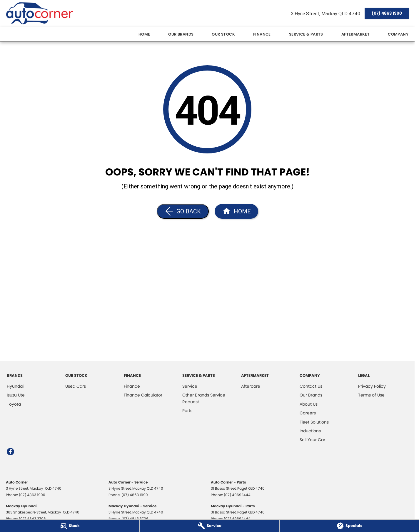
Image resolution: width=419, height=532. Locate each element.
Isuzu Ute (16, 395)
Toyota (14, 404)
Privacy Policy (372, 386)
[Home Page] (39, 13)
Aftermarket (355, 34)
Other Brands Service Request (204, 398)
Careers (308, 413)
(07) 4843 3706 (32, 519)
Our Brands (181, 34)
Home (144, 34)
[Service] (209, 526)
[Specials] (349, 526)
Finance (262, 34)
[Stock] (70, 526)
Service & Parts (306, 34)
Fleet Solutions (314, 422)
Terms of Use (371, 395)
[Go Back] (183, 211)
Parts (187, 411)
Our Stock (223, 34)
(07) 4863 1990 (387, 13)
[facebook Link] (10, 452)
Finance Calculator (143, 395)
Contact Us (311, 386)
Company (398, 34)
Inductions (310, 431)
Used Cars (76, 386)
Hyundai (15, 386)
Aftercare (251, 386)
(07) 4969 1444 (237, 495)
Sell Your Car (312, 440)
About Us (309, 404)
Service (190, 386)
